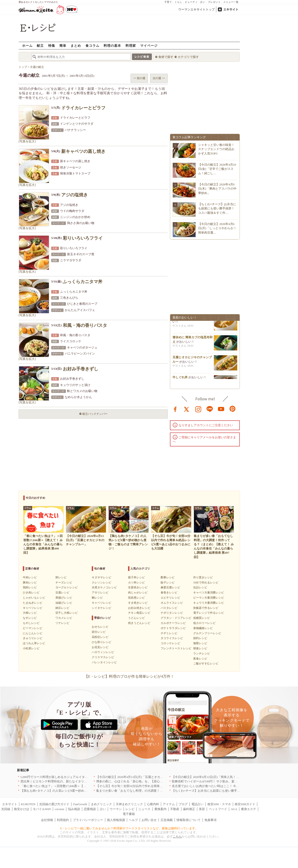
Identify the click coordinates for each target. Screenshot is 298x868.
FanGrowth (80, 804)
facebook (175, 409)
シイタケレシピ (102, 608)
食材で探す (166, 57)
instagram (198, 409)
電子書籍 (129, 814)
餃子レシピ (168, 583)
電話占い (197, 804)
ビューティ (191, 2)
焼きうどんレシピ (139, 623)
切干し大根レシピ (67, 613)
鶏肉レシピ (30, 587)
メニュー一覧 (231, 2)
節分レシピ (99, 632)
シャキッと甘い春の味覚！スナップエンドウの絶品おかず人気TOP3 (216, 149)
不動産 (175, 809)
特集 (52, 45)
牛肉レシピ (30, 577)
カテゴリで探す (188, 57)
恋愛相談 (90, 809)
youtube (221, 409)
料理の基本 (112, 45)
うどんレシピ (136, 618)
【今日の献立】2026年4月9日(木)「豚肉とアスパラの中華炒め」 (217, 189)
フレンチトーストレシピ (176, 648)
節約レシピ (200, 638)
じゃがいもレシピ (34, 598)
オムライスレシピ (172, 603)
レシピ (130, 809)
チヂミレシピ (169, 633)
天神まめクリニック (129, 804)
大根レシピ (30, 613)
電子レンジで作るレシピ (209, 613)
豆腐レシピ (62, 593)
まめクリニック (101, 804)
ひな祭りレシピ (102, 642)
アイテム (169, 804)
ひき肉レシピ (31, 593)
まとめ (76, 45)
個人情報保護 (116, 820)
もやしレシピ (31, 623)
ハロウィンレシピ (103, 652)
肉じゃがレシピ (138, 593)
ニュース (144, 809)
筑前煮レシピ (136, 598)
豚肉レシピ (30, 583)
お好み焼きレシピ (139, 608)
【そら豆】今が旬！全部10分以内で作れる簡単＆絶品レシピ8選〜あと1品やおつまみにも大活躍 (161, 786)
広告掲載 (167, 820)
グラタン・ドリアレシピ (176, 618)
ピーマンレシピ (33, 628)
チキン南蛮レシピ (139, 613)
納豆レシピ (62, 608)
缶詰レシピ (200, 587)
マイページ (149, 45)
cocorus (60, 809)
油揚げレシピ (64, 603)
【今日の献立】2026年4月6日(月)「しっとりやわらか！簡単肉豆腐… (217, 228)
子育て (168, 2)
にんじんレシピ (33, 633)
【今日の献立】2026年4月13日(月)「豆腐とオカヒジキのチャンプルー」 (145, 777)
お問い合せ (149, 820)
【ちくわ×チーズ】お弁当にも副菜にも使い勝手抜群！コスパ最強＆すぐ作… (217, 208)
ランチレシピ (202, 654)
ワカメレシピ (64, 618)
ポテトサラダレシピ (173, 628)
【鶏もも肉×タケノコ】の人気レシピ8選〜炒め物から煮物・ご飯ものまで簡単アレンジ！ (81, 791)
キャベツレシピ (33, 608)
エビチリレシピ (170, 598)
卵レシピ (61, 577)
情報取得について (189, 820)
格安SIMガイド (245, 804)
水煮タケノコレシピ (104, 587)
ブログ (183, 804)
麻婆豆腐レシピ (170, 587)
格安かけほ (22, 809)
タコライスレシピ (172, 638)
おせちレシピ (100, 627)
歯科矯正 (189, 809)
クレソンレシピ (102, 583)
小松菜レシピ (31, 648)
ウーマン (116, 809)
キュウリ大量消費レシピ (209, 603)
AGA (234, 809)
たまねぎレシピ (33, 603)
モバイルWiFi (42, 809)
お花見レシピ (100, 647)
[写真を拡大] (27, 141)
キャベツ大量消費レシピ (209, 593)
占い (203, 2)
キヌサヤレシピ (102, 577)
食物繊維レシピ (203, 628)
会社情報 (47, 820)
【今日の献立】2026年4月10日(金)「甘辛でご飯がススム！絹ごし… (217, 169)
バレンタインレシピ (104, 662)
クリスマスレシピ (103, 657)
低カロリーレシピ (204, 623)
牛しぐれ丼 (180, 379)
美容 (202, 809)
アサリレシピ (100, 593)
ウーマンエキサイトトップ (196, 9)
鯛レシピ (97, 598)
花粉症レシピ (100, 637)
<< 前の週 (139, 78)
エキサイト (231, 9)
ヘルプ (133, 820)
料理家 (131, 45)
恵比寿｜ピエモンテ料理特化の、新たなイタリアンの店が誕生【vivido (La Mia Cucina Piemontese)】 (88, 781)
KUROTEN (28, 804)
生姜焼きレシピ (138, 587)
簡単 (63, 45)
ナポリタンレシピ (172, 613)
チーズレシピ (64, 583)
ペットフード (218, 809)
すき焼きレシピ (138, 603)
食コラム (92, 45)
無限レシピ (200, 643)
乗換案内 (160, 809)
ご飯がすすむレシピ (206, 664)
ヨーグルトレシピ (67, 587)
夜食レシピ (200, 659)
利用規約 (63, 820)
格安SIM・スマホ (219, 804)
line (210, 409)
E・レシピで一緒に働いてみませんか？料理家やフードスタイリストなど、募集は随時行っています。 (129, 828)
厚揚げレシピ (64, 598)
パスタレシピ (169, 608)
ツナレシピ (62, 623)
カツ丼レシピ (136, 583)
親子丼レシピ (136, 577)
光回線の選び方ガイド (54, 804)
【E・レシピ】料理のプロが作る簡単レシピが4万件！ (129, 676)
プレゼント (214, 2)
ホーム (27, 45)
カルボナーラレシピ (173, 623)
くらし (178, 2)
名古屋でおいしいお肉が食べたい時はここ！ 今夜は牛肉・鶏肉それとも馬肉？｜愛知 (230, 786)
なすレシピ (30, 618)
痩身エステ (249, 809)
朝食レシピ (200, 648)
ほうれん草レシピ (34, 643)
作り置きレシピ (203, 577)
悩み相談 (74, 809)
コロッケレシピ (170, 643)
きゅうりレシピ (33, 638)
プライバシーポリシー (88, 820)
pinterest (233, 409)
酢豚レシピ (168, 577)
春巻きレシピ (169, 593)
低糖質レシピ (202, 618)
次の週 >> (159, 78)
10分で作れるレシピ (206, 583)
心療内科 (153, 804)
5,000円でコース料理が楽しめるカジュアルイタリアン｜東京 (62, 777)
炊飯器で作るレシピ (206, 608)
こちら (177, 836)
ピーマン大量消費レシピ (209, 598)
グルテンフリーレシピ (207, 633)
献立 (40, 45)
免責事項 (210, 820)
